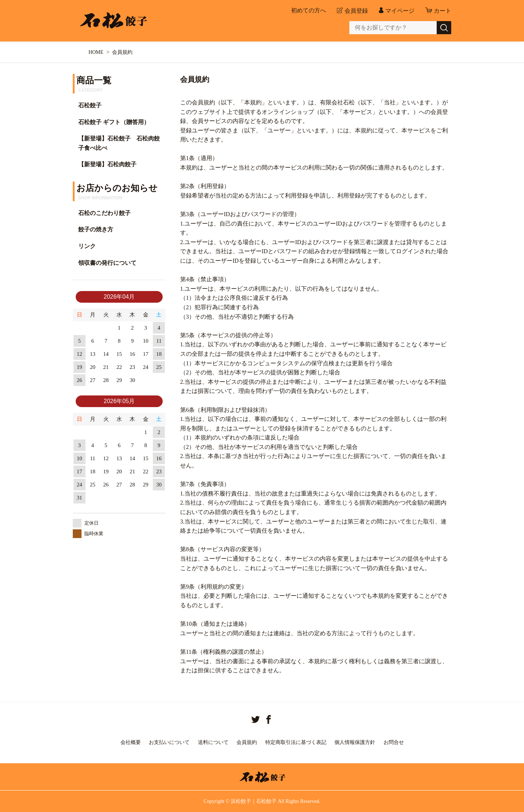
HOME (96, 52)
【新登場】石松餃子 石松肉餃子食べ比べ (119, 143)
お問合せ (394, 742)
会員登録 (356, 11)
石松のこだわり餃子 (104, 213)
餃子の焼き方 (96, 229)
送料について (213, 742)
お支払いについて (169, 742)
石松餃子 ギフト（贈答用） (114, 122)
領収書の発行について (107, 263)
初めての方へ (309, 11)
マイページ (400, 11)
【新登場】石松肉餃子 (107, 164)
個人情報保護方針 (355, 742)
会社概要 (131, 742)
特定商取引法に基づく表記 (296, 742)
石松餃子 (90, 105)
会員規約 (247, 742)
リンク (87, 246)
